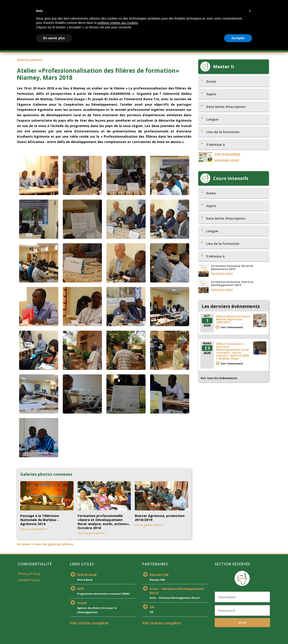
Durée (211, 81)
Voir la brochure (227, 154)
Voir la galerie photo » (34, 529)
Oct (207, 316)
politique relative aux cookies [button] (118, 617)
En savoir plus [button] (54, 632)
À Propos (45, 47)
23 (207, 348)
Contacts (245, 47)
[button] (250, 605)
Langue (212, 119)
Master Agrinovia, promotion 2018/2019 (160, 518)
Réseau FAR (159, 575)
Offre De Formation (76, 47)
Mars (207, 343)
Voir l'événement (232, 327)
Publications (200, 47)
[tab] (234, 81)
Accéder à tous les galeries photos (45, 544)
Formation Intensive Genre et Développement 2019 (232, 283)
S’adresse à (216, 145)
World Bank (87, 575)
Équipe (148, 47)
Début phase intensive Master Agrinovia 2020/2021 (233, 319)
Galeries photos (30, 60)
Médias (225, 47)
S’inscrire (106, 47)
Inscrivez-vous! (227, 160)
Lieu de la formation (223, 132)
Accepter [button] (238, 632)
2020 (207, 325)
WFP (81, 589)
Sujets (211, 94)
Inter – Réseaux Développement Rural (177, 591)
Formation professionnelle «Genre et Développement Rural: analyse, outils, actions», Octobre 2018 (104, 522)
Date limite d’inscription (226, 107)
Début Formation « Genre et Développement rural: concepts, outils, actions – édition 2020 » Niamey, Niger (233, 351)
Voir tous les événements (219, 378)
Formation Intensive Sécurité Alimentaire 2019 (232, 267)
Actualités (128, 47)
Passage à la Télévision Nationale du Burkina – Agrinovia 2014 (40, 520)
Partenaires (171, 47)
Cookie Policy (29, 580)
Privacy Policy (29, 573)
